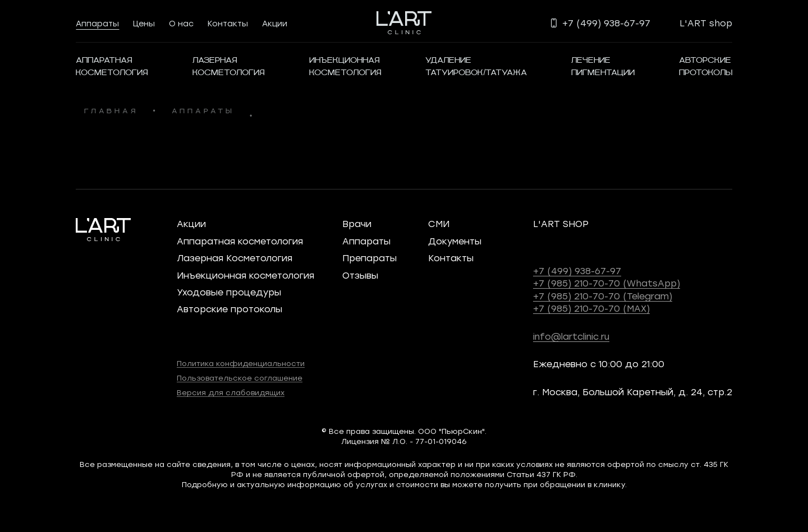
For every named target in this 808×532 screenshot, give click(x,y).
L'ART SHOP (561, 223)
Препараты (369, 258)
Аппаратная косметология (240, 241)
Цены (144, 23)
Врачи (357, 223)
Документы (455, 241)
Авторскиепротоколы (706, 67)
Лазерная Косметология (235, 258)
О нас (181, 23)
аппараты (203, 112)
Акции (275, 23)
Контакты (228, 23)
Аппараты (97, 23)
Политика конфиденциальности (241, 363)
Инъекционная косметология (245, 275)
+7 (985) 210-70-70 (607, 283)
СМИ (439, 223)
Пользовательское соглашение (240, 378)
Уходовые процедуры (229, 292)
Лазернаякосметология (229, 67)
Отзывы (360, 275)
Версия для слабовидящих (231, 392)
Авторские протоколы (229, 309)
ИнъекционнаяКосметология (345, 67)
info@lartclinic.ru (571, 336)
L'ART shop (706, 23)
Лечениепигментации (603, 67)
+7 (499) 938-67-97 (577, 270)
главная (111, 112)
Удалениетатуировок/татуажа (476, 67)
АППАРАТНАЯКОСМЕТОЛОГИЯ (112, 67)
